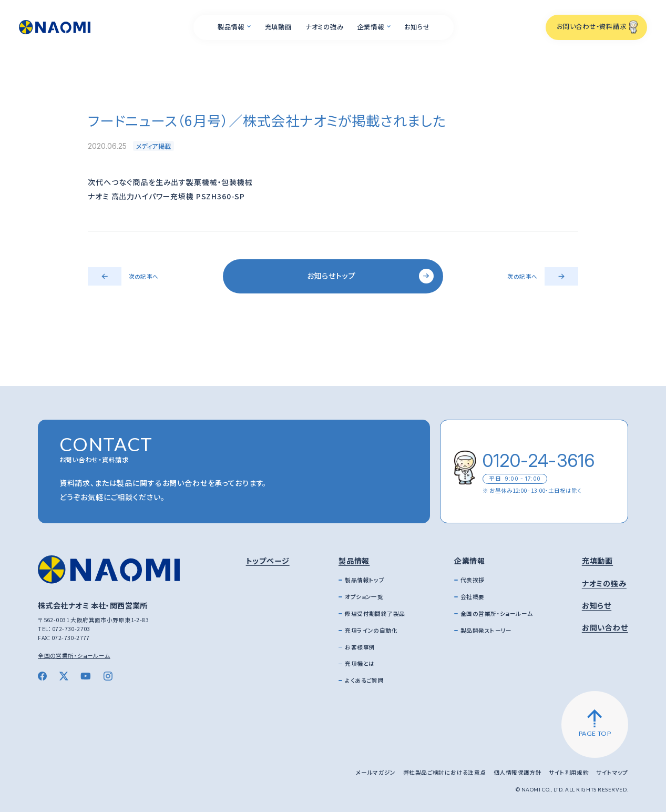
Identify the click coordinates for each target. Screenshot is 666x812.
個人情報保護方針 (518, 772)
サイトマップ (612, 772)
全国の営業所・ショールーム (74, 656)
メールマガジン (376, 772)
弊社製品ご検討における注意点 (445, 772)
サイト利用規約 (569, 772)
